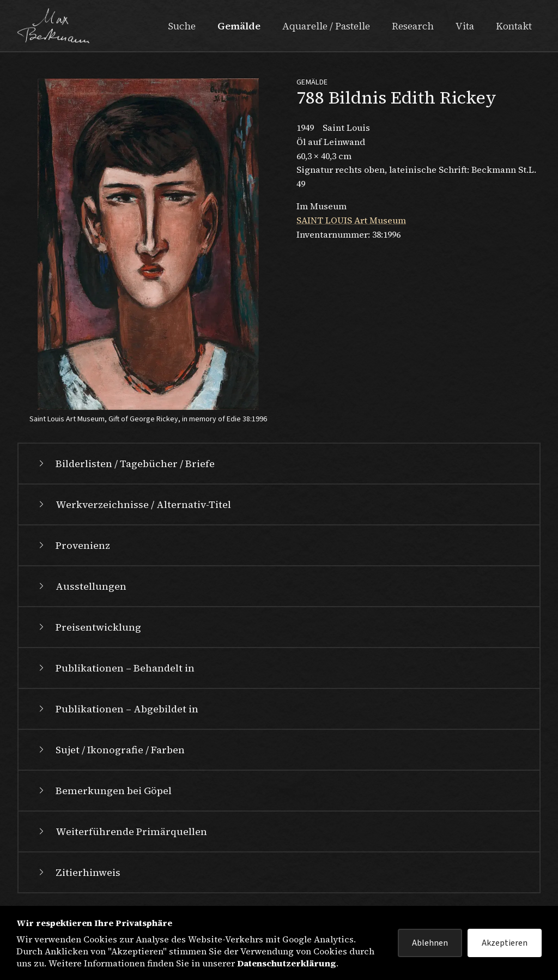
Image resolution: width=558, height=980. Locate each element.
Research (413, 26)
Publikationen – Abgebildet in (117, 709)
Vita (465, 26)
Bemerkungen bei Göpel (104, 791)
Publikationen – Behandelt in (115, 668)
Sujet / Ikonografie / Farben (110, 750)
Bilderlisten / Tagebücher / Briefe (125, 464)
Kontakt (514, 26)
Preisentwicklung (89, 627)
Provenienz (73, 545)
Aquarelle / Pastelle (326, 26)
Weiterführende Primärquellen (122, 831)
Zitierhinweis (78, 872)
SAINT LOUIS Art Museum (351, 220)
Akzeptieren (505, 943)
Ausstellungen (81, 586)
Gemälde (239, 26)
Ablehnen (430, 943)
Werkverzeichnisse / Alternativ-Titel (134, 504)
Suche (182, 26)
